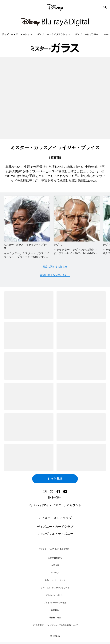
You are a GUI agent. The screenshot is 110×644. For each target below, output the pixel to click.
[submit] (105, 7)
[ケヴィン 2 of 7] (77, 219)
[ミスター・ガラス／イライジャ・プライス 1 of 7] (27, 219)
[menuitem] (6, 7)
